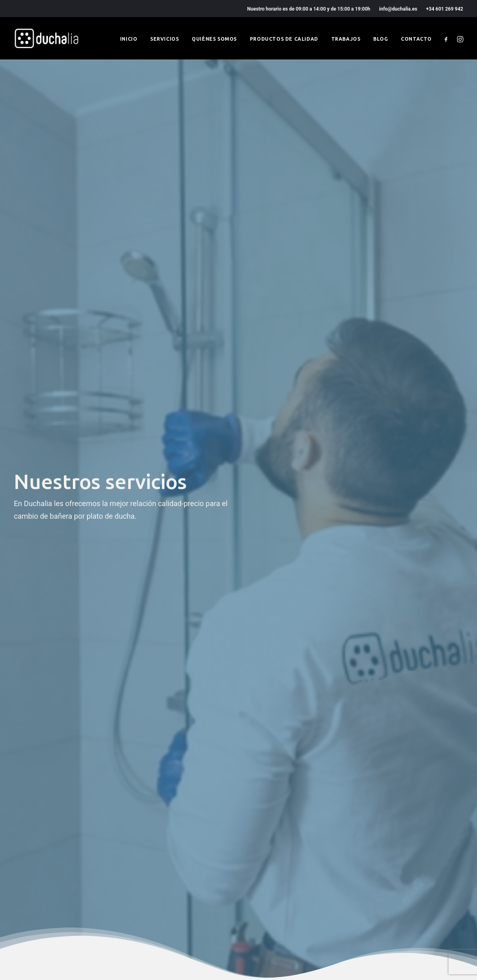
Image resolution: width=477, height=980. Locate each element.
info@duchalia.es (398, 9)
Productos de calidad (284, 39)
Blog (381, 39)
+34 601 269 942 (445, 9)
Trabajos (346, 39)
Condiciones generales (174, 857)
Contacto (416, 39)
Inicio (129, 39)
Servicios (164, 39)
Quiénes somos (214, 39)
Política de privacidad (172, 844)
